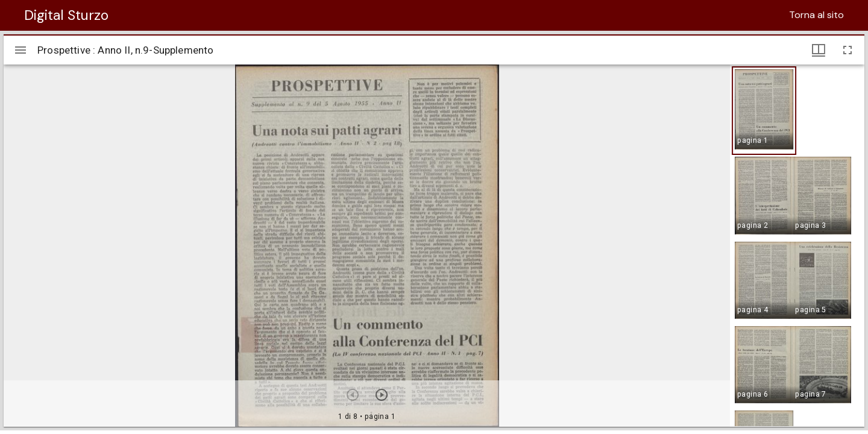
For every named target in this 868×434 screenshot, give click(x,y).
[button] (764, 111)
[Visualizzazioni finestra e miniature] (819, 50)
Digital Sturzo (66, 15)
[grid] (797, 245)
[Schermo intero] (848, 50)
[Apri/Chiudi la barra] (20, 50)
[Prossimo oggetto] (382, 395)
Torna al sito (816, 15)
